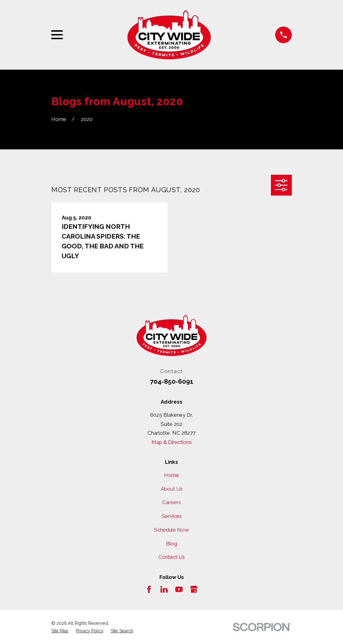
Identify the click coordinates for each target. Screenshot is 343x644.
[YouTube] (179, 589)
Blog (171, 543)
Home (171, 475)
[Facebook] (149, 589)
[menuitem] (60, 631)
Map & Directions (172, 442)
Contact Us (171, 557)
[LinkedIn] (164, 589)
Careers (171, 502)
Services (172, 516)
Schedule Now (171, 530)
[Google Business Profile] (194, 589)
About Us (172, 489)
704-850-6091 (172, 381)
